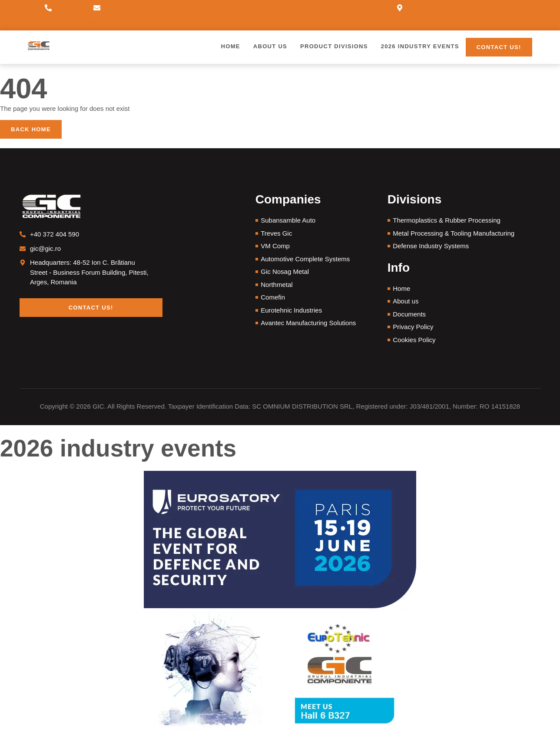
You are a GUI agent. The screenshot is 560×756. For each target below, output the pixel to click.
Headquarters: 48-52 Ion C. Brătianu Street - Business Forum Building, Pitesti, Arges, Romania (399, 21)
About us (270, 46)
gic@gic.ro (97, 21)
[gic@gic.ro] (97, 8)
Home (231, 46)
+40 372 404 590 (48, 21)
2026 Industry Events (420, 46)
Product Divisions (334, 46)
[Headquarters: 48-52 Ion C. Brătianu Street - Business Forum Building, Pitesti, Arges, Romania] (400, 8)
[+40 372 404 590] (48, 8)
